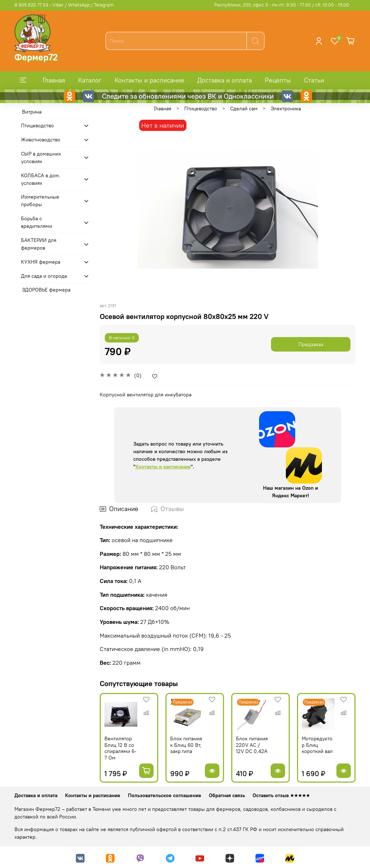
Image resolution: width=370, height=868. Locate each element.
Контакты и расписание (149, 80)
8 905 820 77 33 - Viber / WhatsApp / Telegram (64, 5)
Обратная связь (227, 795)
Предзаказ (311, 344)
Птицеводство (201, 109)
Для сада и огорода (44, 276)
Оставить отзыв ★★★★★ (281, 795)
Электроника (286, 109)
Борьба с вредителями (36, 222)
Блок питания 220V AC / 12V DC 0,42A (252, 745)
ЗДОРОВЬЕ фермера (46, 290)
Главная (54, 80)
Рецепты (278, 80)
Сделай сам (244, 109)
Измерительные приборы (40, 201)
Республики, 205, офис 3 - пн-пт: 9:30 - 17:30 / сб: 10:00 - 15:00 (282, 5)
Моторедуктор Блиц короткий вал (317, 745)
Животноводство (41, 140)
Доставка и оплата (225, 80)
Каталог (90, 80)
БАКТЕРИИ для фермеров (39, 244)
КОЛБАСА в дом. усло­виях (41, 179)
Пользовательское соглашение (165, 795)
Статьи (314, 80)
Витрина (32, 112)
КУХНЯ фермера (41, 262)
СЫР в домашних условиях (41, 158)
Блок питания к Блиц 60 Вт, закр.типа (186, 745)
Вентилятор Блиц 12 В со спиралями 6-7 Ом (121, 748)
